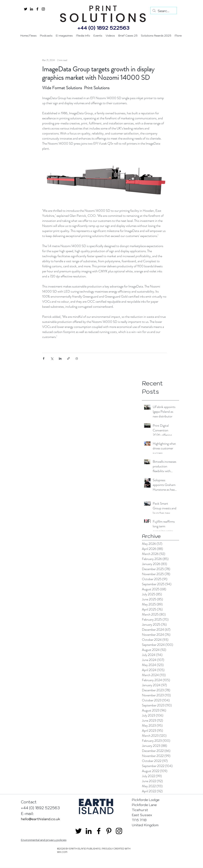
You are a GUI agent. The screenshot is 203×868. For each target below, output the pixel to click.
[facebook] (37, 9)
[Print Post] (77, 358)
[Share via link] (68, 358)
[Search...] (164, 11)
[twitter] (26, 9)
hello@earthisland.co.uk (40, 819)
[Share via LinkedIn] (60, 358)
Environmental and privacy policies (44, 840)
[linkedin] (31, 9)
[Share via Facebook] (44, 358)
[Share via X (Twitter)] (52, 358)
